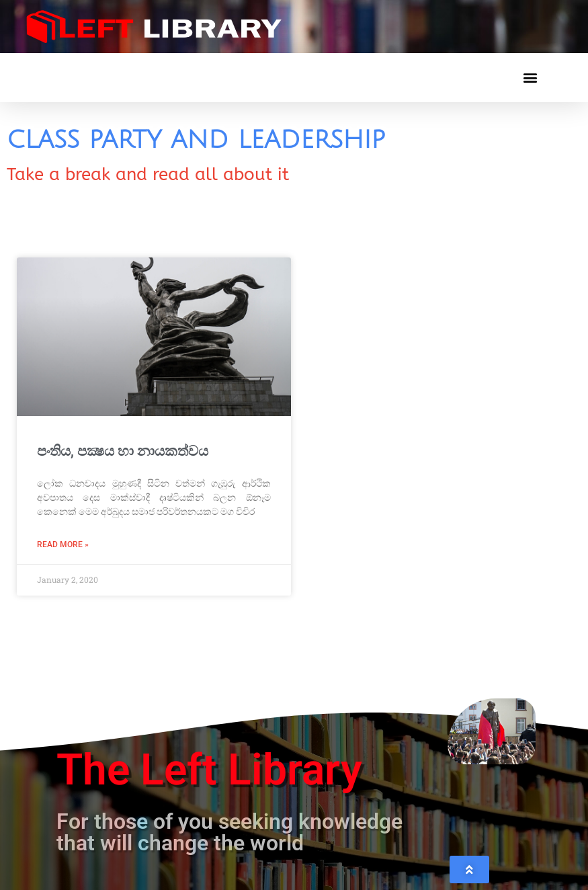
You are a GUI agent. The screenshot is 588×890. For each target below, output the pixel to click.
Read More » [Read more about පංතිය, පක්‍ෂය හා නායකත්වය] (63, 544)
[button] (530, 78)
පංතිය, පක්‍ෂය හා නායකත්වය (123, 451)
